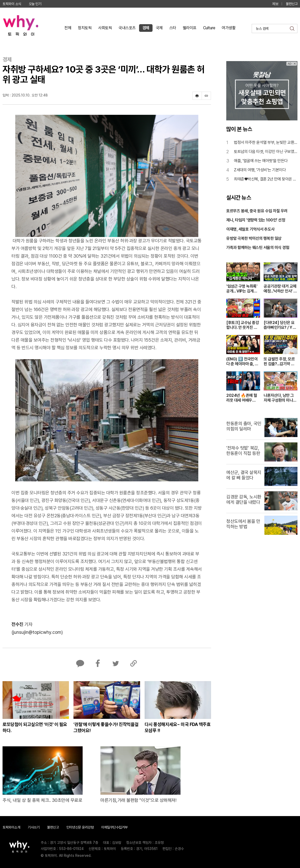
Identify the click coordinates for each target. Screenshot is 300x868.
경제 (146, 28)
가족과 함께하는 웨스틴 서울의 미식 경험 (258, 248)
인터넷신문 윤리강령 (80, 827)
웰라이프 (190, 28)
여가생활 (229, 28)
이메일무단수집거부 (114, 827)
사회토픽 (105, 28)
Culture (209, 28)
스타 (173, 28)
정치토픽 (85, 28)
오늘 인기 (35, 4)
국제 (159, 28)
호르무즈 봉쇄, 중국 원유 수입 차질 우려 (257, 211)
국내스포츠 (127, 28)
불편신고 (292, 4)
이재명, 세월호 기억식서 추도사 (250, 229)
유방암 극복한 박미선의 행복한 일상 (254, 238)
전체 (68, 28)
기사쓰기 (34, 827)
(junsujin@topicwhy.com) (37, 632)
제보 (275, 4)
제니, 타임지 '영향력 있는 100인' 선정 (256, 220)
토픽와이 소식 (12, 4)
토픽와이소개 (11, 827)
